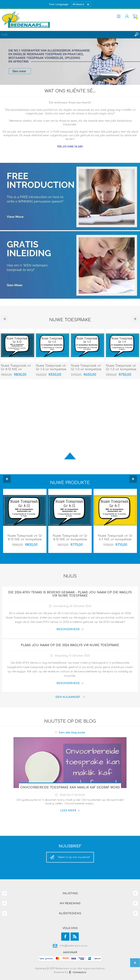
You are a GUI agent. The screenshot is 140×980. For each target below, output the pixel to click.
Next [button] (135, 319)
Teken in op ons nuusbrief (74, 857)
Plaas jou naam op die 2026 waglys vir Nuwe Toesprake (70, 645)
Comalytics (77, 972)
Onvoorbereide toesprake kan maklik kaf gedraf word (70, 787)
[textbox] (66, 35)
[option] (52, 354)
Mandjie (135, 16)
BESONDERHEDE (68, 629)
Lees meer (68, 811)
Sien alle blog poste (72, 733)
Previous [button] (5, 319)
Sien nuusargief (68, 697)
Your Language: (59, 4)
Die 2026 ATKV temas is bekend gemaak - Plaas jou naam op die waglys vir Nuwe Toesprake (70, 594)
